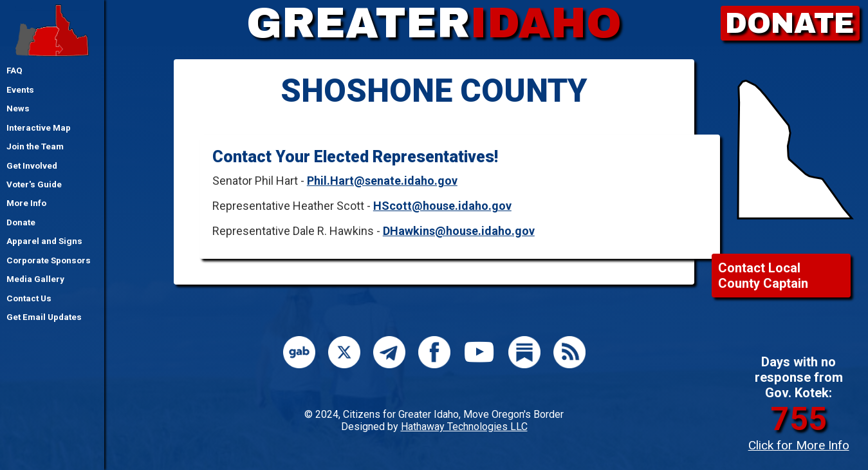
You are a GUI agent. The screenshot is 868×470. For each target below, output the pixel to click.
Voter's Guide (34, 184)
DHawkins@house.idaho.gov (459, 231)
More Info (26, 203)
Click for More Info (799, 445)
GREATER (434, 23)
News (18, 108)
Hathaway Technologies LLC (464, 427)
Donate (21, 222)
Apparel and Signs (44, 241)
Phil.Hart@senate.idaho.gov (382, 181)
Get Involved (32, 165)
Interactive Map (39, 127)
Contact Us (29, 298)
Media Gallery (35, 279)
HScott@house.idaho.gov (442, 206)
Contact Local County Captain (763, 276)
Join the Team (35, 146)
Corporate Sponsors (49, 260)
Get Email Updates (44, 317)
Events (20, 89)
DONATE (790, 23)
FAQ (14, 70)
